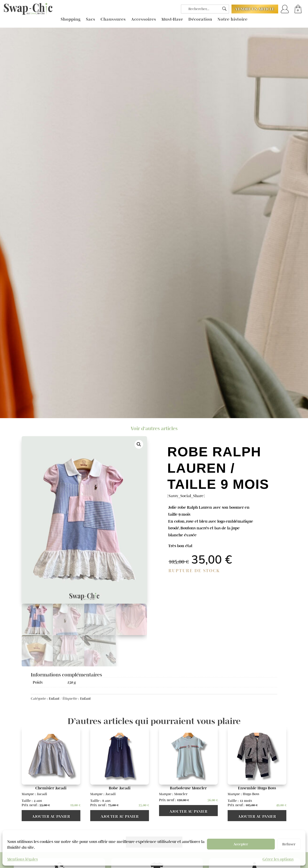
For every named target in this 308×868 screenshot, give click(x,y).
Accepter (241, 844)
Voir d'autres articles (154, 428)
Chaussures (113, 19)
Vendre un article (255, 9)
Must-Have (172, 19)
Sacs (91, 19)
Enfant (54, 699)
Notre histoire (233, 19)
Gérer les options (278, 859)
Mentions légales (22, 859)
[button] (139, 444)
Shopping (71, 19)
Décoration (200, 19)
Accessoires (144, 19)
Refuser (289, 844)
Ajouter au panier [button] (51, 816)
